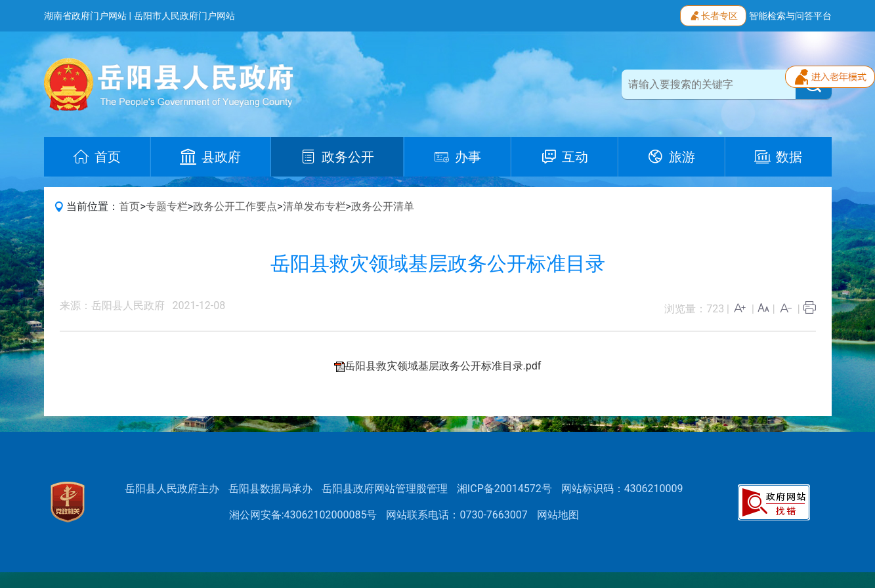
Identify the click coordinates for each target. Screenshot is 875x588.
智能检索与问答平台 (790, 16)
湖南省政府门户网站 (85, 16)
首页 (129, 206)
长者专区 (713, 14)
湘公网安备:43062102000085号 (303, 515)
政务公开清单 (383, 206)
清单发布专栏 (314, 206)
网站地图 (558, 515)
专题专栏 (167, 206)
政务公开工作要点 (235, 206)
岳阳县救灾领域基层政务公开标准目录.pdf (443, 366)
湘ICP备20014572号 (504, 489)
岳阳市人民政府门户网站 (184, 16)
